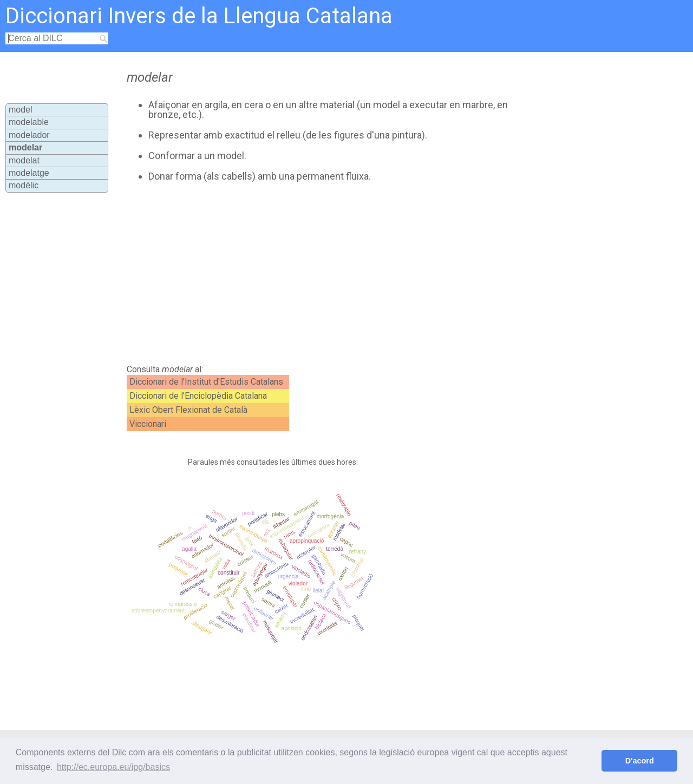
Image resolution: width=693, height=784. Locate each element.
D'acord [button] (640, 761)
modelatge (29, 173)
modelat (24, 160)
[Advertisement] (321, 273)
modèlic (24, 185)
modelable (29, 122)
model (21, 110)
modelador (29, 135)
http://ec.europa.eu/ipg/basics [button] (113, 767)
